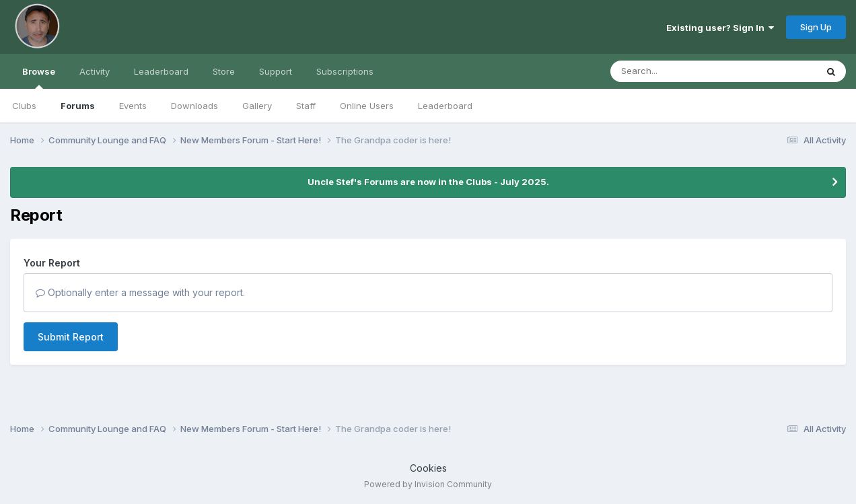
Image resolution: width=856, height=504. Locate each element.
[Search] (677, 71)
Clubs (24, 106)
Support (276, 71)
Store (224, 71)
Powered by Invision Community (428, 484)
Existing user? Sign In (720, 28)
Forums (78, 106)
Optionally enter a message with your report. (140, 292)
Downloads (194, 106)
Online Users (367, 106)
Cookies (428, 468)
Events (133, 106)
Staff (306, 106)
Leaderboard (445, 106)
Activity (95, 71)
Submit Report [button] (71, 337)
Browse (39, 77)
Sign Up (816, 27)
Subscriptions (345, 71)
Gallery (257, 106)
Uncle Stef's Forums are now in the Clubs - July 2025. (428, 182)
